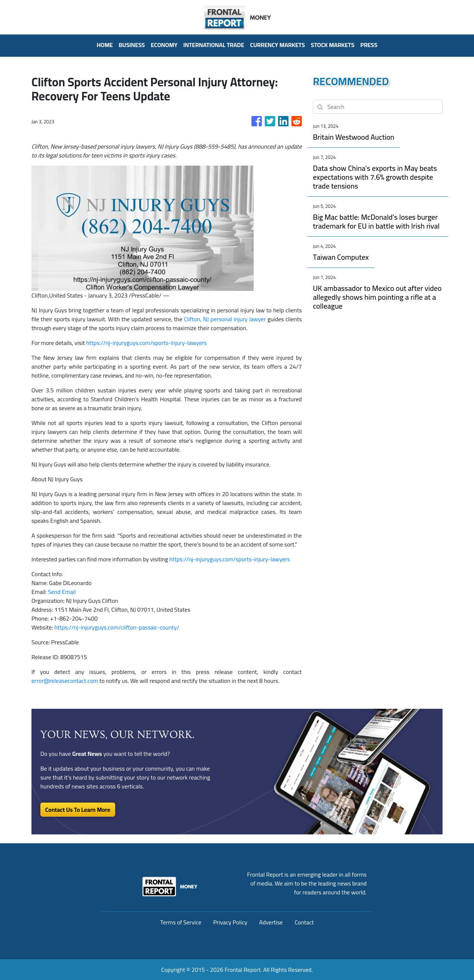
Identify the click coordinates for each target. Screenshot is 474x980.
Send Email (62, 592)
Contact (304, 922)
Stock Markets (333, 45)
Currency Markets (277, 45)
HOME (105, 45)
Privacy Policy (230, 922)
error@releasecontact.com (65, 681)
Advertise (271, 922)
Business (132, 45)
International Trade (214, 45)
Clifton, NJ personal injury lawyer (225, 319)
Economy (164, 45)
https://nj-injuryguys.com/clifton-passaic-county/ (117, 627)
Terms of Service (181, 922)
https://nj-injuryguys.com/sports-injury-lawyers (147, 343)
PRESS (369, 45)
